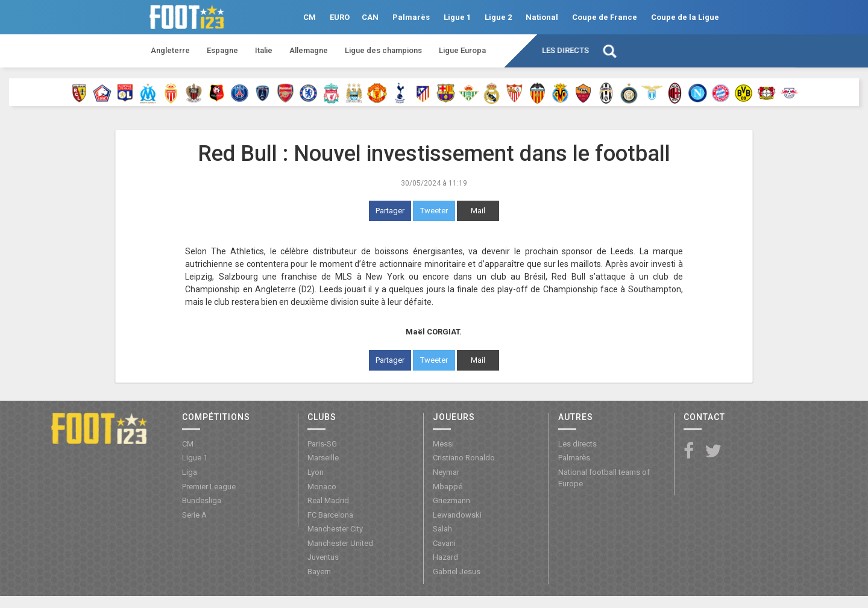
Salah (442, 529)
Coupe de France (605, 17)
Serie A (194, 515)
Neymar (446, 472)
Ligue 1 (457, 17)
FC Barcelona (330, 515)
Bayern (319, 572)
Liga (190, 472)
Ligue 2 (498, 17)
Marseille (323, 458)
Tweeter (434, 211)
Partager (390, 211)
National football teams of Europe (604, 478)
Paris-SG (322, 444)
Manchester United (340, 543)
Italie (264, 50)
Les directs (565, 50)
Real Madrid (328, 500)
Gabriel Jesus (457, 572)
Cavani (444, 543)
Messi (443, 444)
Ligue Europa (462, 50)
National (542, 17)
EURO (340, 17)
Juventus (323, 557)
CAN (370, 17)
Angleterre (170, 50)
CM (310, 17)
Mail (478, 211)
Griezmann (451, 500)
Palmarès (411, 17)
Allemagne (309, 50)
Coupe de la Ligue (685, 17)
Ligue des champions (383, 50)
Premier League (209, 487)
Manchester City (335, 529)
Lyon (316, 472)
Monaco (322, 487)
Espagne (222, 50)
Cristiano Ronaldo (464, 458)
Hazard (445, 557)
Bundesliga (202, 500)
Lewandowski (457, 515)
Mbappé (448, 487)
